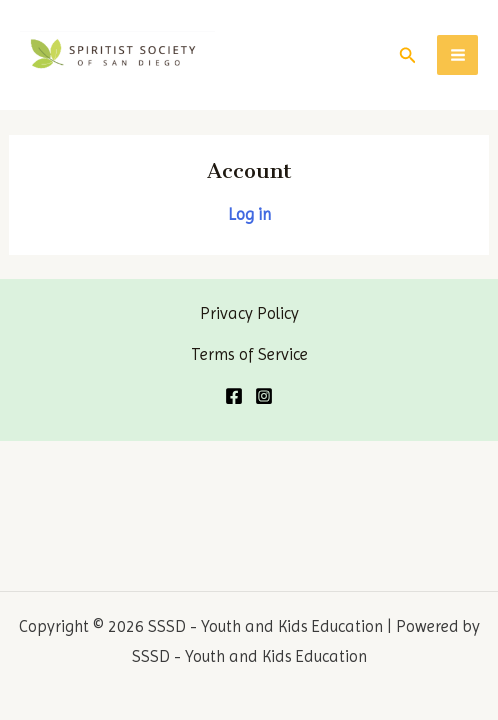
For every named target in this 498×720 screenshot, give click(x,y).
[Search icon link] (408, 55)
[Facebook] (234, 396)
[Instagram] (264, 396)
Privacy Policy (249, 313)
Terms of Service (249, 354)
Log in (249, 214)
